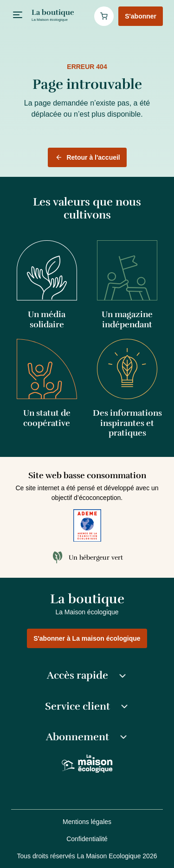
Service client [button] (87, 706)
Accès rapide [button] (87, 675)
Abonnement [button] (87, 737)
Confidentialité (87, 839)
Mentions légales (87, 822)
